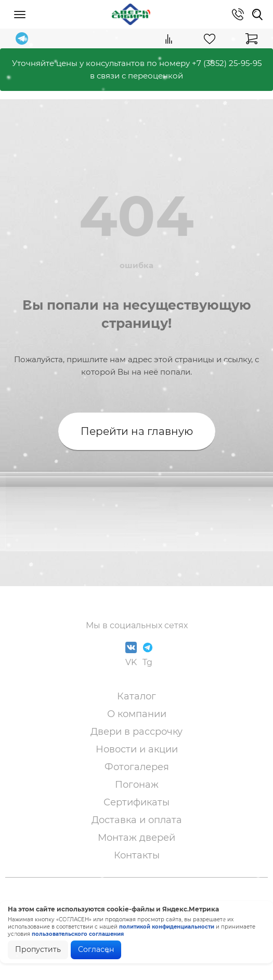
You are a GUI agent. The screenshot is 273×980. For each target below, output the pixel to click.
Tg (148, 654)
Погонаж (137, 785)
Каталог (136, 696)
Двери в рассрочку (136, 732)
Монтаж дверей (136, 838)
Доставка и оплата (137, 820)
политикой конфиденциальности (167, 927)
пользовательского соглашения (78, 934)
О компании (137, 714)
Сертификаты (136, 802)
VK (131, 654)
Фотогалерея (137, 767)
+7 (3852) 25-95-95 (227, 63)
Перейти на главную (137, 431)
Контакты (137, 855)
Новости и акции (137, 749)
